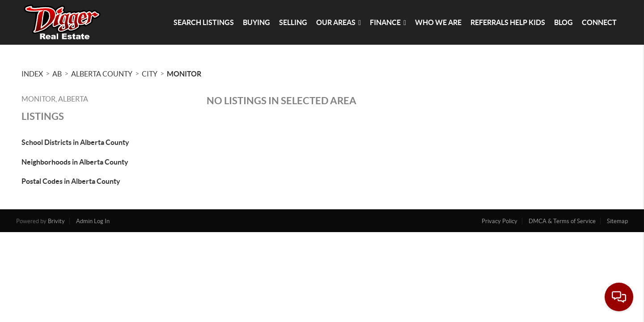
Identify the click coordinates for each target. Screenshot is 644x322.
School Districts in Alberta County (75, 142)
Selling (293, 22)
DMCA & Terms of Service (562, 221)
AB (57, 74)
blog (563, 22)
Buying (256, 22)
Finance (388, 22)
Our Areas (339, 22)
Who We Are (438, 22)
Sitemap (617, 221)
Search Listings (204, 22)
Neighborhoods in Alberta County (75, 162)
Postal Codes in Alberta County (71, 181)
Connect (599, 22)
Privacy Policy (500, 221)
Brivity (56, 221)
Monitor (184, 74)
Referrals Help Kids (508, 22)
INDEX (32, 74)
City (150, 74)
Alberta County (102, 74)
